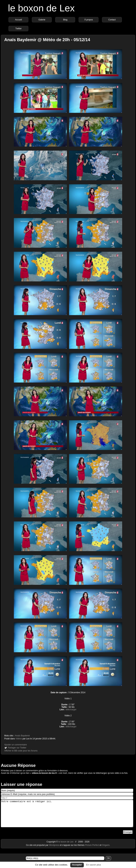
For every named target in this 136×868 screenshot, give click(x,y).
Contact (112, 20)
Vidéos (19, 739)
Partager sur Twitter (17, 748)
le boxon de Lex (41, 8)
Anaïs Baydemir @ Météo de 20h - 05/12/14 (47, 40)
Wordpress (54, 850)
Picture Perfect (92, 850)
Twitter (19, 29)
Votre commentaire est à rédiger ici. (67, 816)
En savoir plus (93, 865)
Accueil (19, 20)
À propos (89, 20)
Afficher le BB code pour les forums (21, 751)
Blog (65, 20)
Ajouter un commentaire (15, 745)
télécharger (71, 710)
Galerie (42, 20)
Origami (106, 850)
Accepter (77, 865)
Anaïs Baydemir (22, 736)
